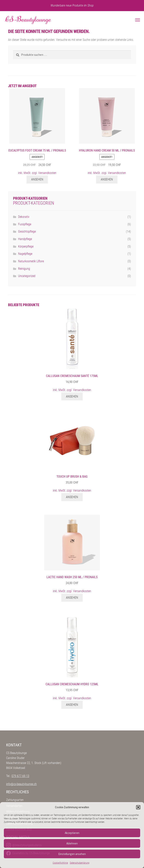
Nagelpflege (25, 254)
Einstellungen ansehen (72, 854)
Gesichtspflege (27, 232)
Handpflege (25, 239)
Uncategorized (27, 276)
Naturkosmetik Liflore (31, 261)
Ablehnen (72, 843)
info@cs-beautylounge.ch (21, 784)
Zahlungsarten (15, 800)
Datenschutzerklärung (80, 863)
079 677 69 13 (20, 776)
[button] (138, 807)
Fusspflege (25, 224)
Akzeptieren (72, 833)
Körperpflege (26, 246)
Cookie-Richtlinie (60, 863)
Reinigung (24, 269)
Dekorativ (24, 217)
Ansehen (37, 179)
